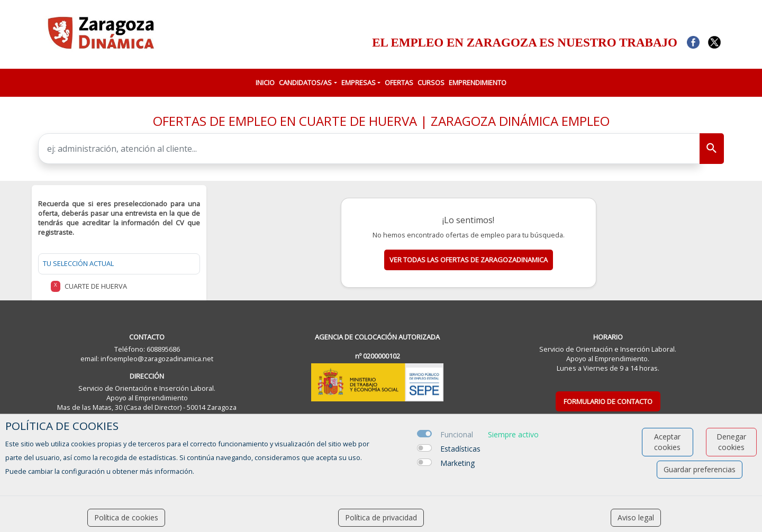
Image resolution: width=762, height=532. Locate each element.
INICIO (265, 82)
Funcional (457, 434)
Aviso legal (636, 517)
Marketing (457, 463)
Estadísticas (460, 449)
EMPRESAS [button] (359, 82)
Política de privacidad (381, 517)
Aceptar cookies (667, 442)
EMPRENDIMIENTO (478, 82)
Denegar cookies (731, 442)
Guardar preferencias (700, 469)
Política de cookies (126, 517)
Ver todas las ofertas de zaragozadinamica (469, 260)
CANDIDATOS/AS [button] (305, 82)
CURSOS (431, 82)
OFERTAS (399, 82)
